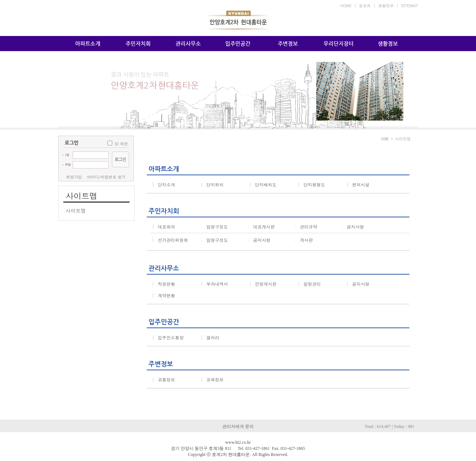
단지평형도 (312, 184)
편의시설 (358, 184)
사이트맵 (76, 211)
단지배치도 (263, 184)
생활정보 (386, 6)
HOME (346, 6)
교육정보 (212, 379)
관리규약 (306, 227)
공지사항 (353, 227)
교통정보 (164, 379)
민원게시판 (263, 284)
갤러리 (210, 337)
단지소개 (164, 184)
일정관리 (309, 284)
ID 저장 (121, 144)
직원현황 (164, 284)
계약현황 (164, 295)
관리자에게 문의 (238, 426)
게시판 (304, 240)
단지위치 (212, 184)
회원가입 (74, 177)
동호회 (365, 6)
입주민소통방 (168, 337)
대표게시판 (261, 227)
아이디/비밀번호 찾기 (106, 177)
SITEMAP (410, 6)
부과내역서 (214, 284)
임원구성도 (214, 227)
